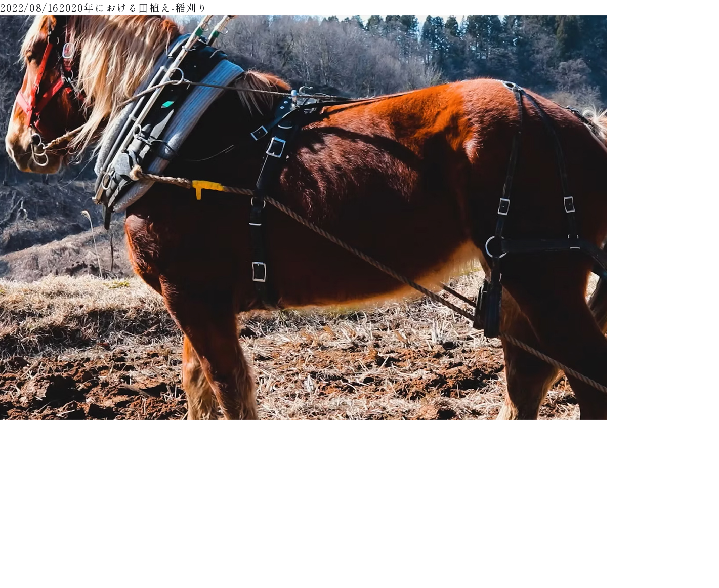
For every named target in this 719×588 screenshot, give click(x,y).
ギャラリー (458, 481)
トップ (452, 466)
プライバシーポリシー (474, 527)
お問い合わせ (461, 542)
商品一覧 (455, 496)
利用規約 (455, 511)
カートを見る (525, 511)
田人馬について (528, 481)
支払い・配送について (537, 466)
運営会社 (519, 527)
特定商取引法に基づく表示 (543, 496)
